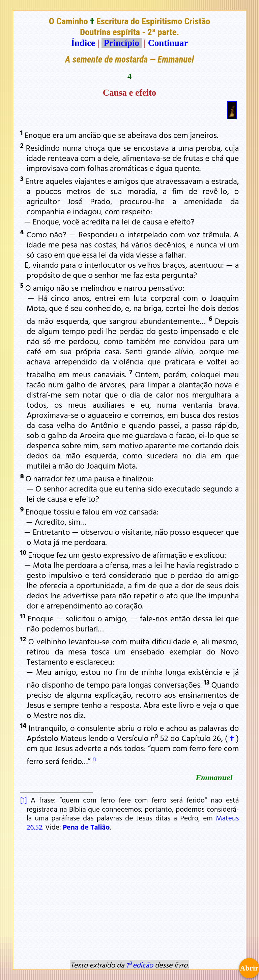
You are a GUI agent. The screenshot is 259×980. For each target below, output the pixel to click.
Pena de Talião (86, 827)
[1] (24, 800)
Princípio (121, 43)
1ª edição (140, 965)
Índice (83, 43)
